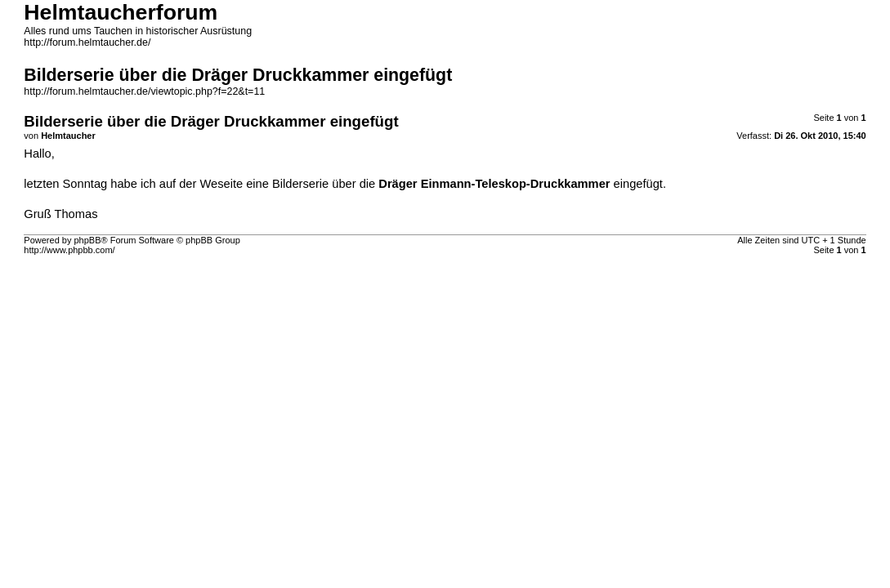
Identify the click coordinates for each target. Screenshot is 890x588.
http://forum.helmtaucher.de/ (87, 42)
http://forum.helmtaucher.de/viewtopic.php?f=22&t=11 (144, 91)
